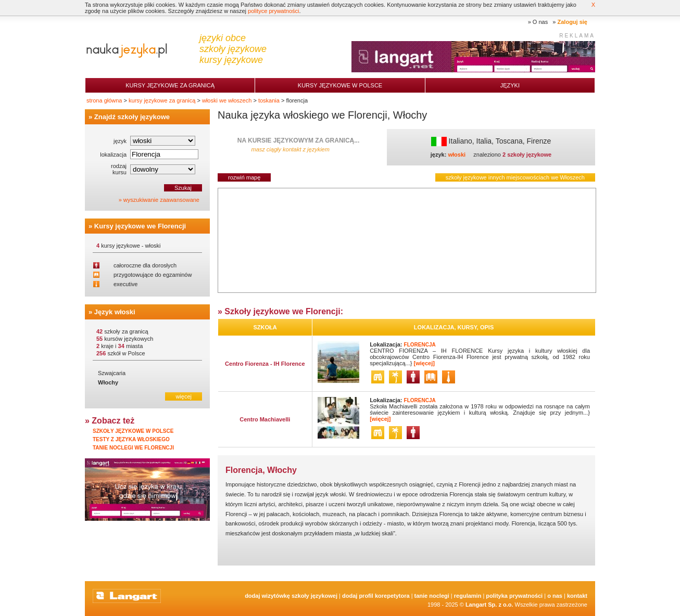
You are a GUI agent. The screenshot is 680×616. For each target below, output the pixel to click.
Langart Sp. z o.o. (489, 605)
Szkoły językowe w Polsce (133, 431)
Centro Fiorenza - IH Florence (265, 364)
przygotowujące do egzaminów (153, 275)
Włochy (108, 382)
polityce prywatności (273, 11)
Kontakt (577, 596)
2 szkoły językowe (527, 155)
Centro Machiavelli (265, 419)
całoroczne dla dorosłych (145, 265)
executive (125, 284)
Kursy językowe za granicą (170, 85)
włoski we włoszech (227, 100)
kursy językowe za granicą (162, 100)
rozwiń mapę (244, 177)
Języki (510, 85)
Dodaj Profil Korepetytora (376, 596)
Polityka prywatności (514, 596)
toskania (269, 100)
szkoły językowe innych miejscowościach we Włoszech (515, 177)
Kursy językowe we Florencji (140, 226)
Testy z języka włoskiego (131, 439)
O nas (540, 22)
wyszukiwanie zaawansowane (161, 200)
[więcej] (424, 363)
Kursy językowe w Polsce (340, 85)
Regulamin (468, 596)
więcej (184, 396)
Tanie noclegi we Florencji (133, 448)
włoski (457, 155)
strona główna (104, 100)
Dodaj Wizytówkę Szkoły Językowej (291, 596)
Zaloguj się (572, 22)
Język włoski (115, 312)
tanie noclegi (432, 596)
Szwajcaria (112, 373)
